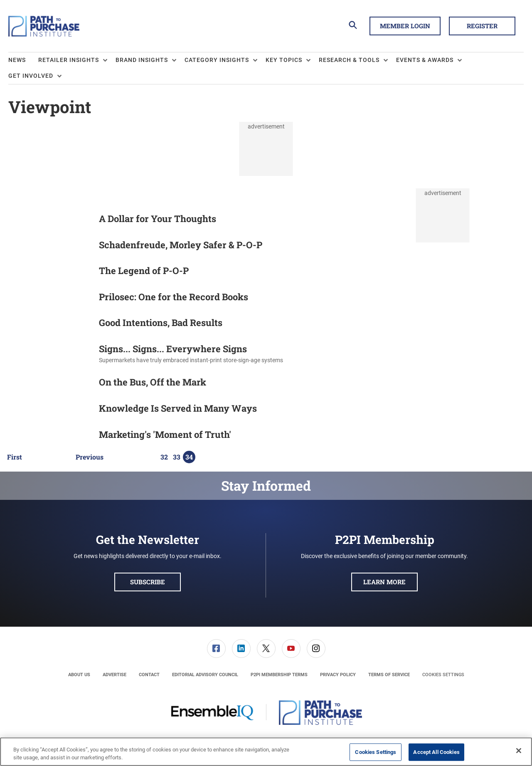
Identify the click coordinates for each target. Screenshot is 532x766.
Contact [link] (149, 675)
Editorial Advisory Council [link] (205, 675)
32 (164, 457)
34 (189, 457)
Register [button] (482, 26)
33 (177, 457)
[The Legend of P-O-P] (49, 272)
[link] (216, 649)
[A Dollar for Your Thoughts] (49, 220)
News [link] (17, 60)
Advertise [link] (115, 675)
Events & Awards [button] (425, 60)
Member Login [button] (405, 26)
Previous (90, 457)
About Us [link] (79, 675)
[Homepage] (44, 26)
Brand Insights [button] (142, 60)
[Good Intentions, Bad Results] (49, 324)
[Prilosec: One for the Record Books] (49, 298)
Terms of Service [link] (389, 675)
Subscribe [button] (148, 582)
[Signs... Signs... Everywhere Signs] (49, 354)
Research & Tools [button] (349, 60)
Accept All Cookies (436, 752)
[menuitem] (23, 60)
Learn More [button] (384, 582)
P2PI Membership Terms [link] (279, 675)
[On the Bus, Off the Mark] (49, 384)
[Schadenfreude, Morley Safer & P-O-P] (49, 246)
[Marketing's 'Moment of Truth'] (49, 436)
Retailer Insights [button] (69, 60)
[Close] (519, 751)
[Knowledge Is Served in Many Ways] (49, 410)
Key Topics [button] (284, 60)
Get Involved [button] (31, 76)
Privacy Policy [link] (338, 675)
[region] (266, 752)
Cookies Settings (443, 675)
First (15, 457)
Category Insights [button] (217, 60)
